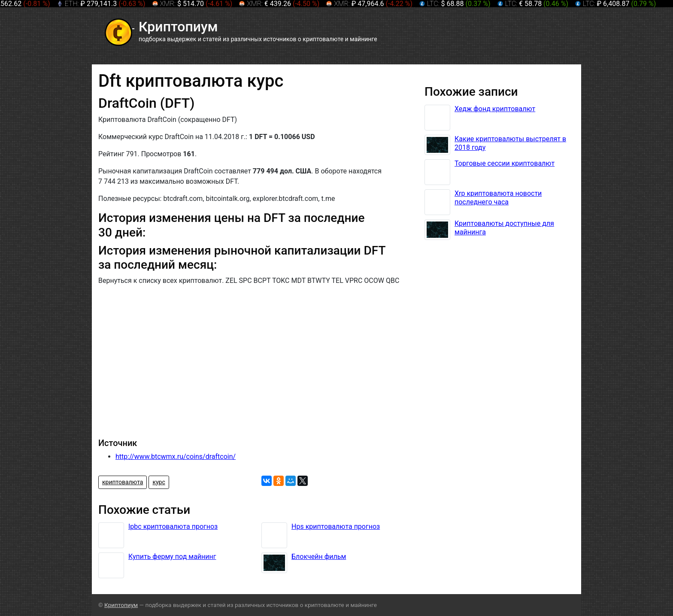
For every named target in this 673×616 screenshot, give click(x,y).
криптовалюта (123, 482)
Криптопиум (121, 605)
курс (159, 482)
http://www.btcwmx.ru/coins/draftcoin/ (176, 457)
